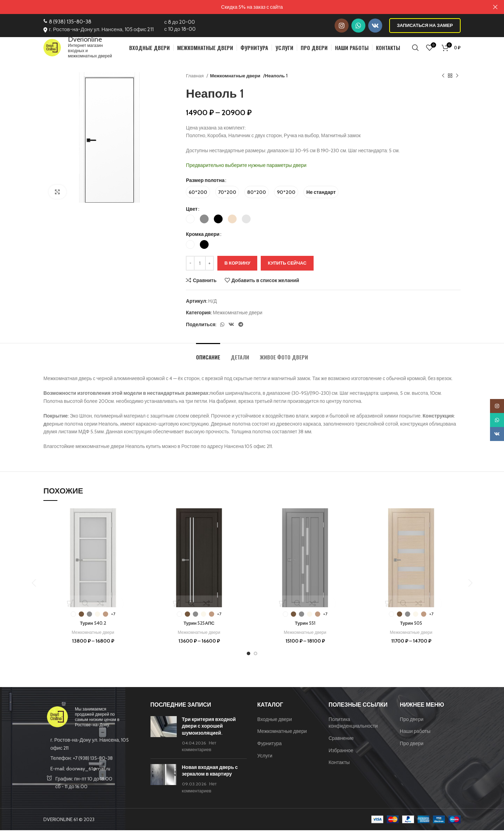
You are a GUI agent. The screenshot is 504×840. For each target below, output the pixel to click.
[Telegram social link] (241, 334)
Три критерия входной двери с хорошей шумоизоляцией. (209, 736)
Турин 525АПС (199, 633)
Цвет (192, 219)
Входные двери (275, 729)
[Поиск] (415, 52)
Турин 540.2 (93, 633)
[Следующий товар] (457, 86)
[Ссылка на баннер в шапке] (241, 7)
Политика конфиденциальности (353, 733)
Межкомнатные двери (234, 85)
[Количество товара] (200, 273)
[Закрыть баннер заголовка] (495, 7)
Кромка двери (203, 244)
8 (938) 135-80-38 (70, 21)
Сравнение (341, 748)
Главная (195, 85)
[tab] (208, 363)
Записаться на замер (425, 25)
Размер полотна (205, 190)
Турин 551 (305, 633)
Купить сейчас (287, 273)
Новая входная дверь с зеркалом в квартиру (210, 780)
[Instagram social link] (342, 25)
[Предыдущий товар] (443, 86)
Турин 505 (411, 633)
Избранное (341, 760)
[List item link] (92, 768)
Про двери (411, 729)
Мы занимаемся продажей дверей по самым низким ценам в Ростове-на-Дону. (97, 727)
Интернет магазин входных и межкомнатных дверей (100, 52)
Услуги (265, 765)
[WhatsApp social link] (358, 25)
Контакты (339, 772)
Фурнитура (269, 753)
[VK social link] (375, 25)
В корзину (237, 273)
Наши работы (415, 741)
